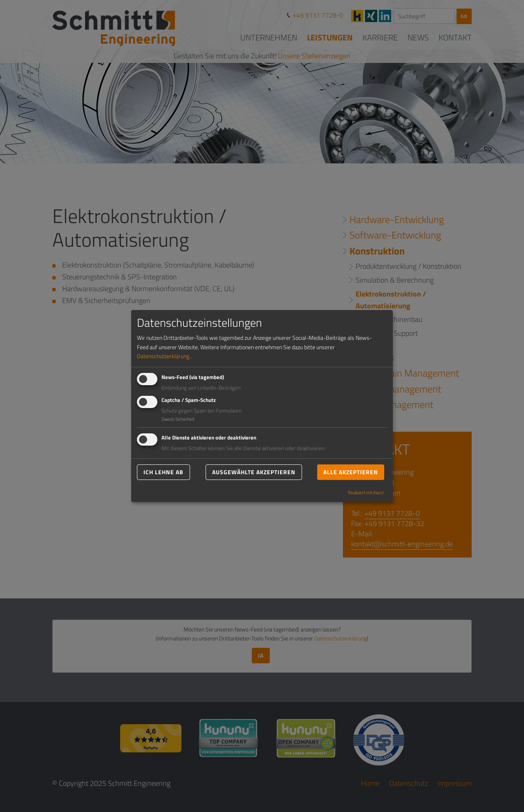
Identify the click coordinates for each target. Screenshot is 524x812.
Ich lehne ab (163, 472)
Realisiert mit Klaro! (366, 492)
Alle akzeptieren (351, 472)
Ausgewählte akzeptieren (254, 472)
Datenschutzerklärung (163, 356)
